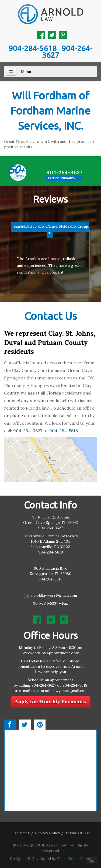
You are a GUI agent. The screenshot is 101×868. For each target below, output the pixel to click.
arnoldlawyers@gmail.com (54, 595)
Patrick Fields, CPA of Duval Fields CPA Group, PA (51, 230)
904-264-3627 (67, 52)
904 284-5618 (50, 579)
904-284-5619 (51, 552)
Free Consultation (62, 178)
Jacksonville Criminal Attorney (50, 536)
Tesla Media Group (74, 859)
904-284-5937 (46, 603)
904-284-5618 (33, 48)
